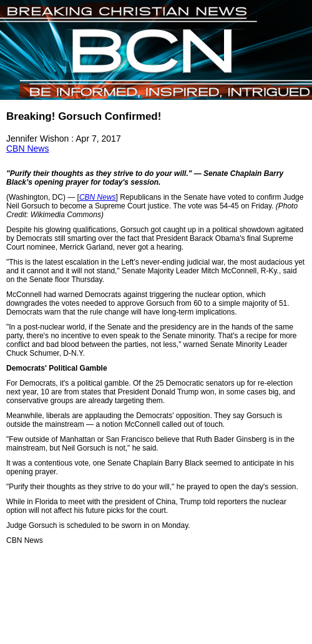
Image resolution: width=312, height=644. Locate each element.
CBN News (27, 149)
